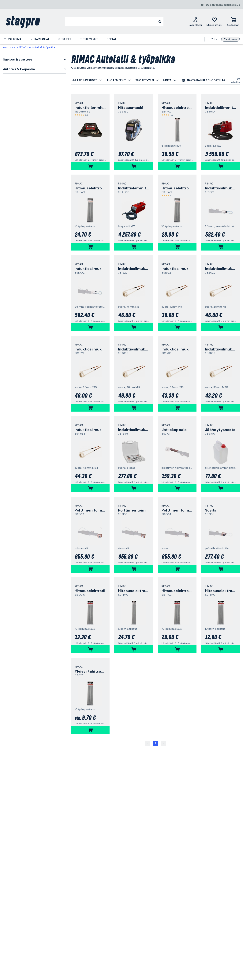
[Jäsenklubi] (195, 22)
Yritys (215, 39)
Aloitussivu (10, 47)
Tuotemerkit (89, 39)
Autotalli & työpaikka (42, 47)
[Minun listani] (214, 22)
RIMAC (23, 47)
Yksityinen (230, 39)
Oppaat (111, 39)
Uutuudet (65, 39)
